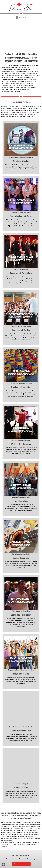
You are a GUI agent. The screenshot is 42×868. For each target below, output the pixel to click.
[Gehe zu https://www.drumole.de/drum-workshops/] (21, 318)
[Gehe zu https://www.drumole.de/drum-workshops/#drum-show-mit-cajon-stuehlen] (21, 261)
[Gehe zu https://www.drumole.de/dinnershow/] (21, 432)
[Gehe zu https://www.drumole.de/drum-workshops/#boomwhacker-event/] (21, 488)
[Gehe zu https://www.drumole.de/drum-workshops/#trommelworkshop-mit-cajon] (21, 204)
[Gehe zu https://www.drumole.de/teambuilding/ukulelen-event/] (21, 545)
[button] (3, 864)
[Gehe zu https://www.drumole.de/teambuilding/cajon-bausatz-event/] (21, 148)
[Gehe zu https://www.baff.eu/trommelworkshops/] (21, 718)
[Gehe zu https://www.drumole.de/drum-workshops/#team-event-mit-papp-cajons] (21, 375)
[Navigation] (21, 17)
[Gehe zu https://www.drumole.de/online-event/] (21, 775)
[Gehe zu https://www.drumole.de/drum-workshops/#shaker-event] (21, 661)
